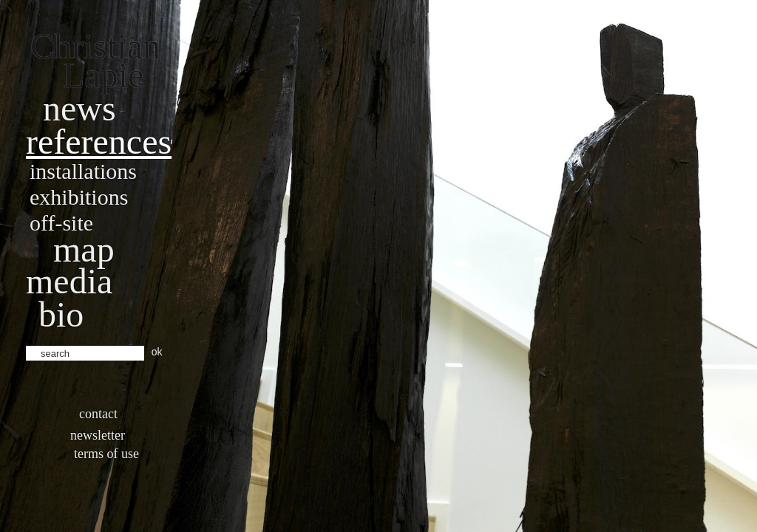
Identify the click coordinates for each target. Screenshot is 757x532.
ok (157, 352)
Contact (98, 414)
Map (84, 249)
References (99, 141)
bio (61, 314)
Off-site (61, 223)
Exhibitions (79, 197)
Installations (83, 171)
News (79, 108)
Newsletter (98, 435)
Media (69, 281)
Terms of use (106, 454)
